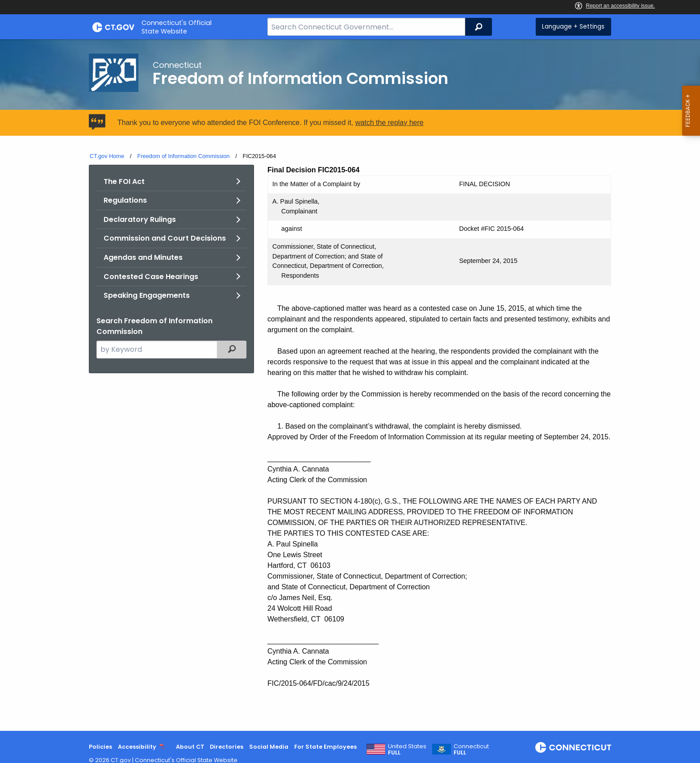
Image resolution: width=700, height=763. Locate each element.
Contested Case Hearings (151, 277)
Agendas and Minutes (143, 257)
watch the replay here (390, 123)
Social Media (269, 747)
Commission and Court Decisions (165, 238)
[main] (350, 385)
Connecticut (471, 750)
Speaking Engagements (147, 295)
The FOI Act (124, 181)
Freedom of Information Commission (183, 156)
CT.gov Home (107, 156)
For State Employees (325, 747)
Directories (227, 747)
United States (407, 750)
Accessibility (137, 747)
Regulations (125, 200)
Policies (100, 747)
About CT (190, 747)
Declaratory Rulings (140, 219)
